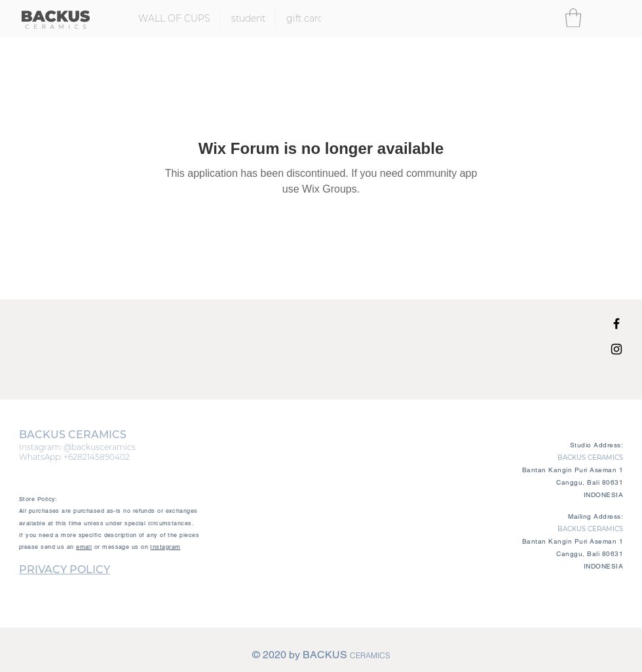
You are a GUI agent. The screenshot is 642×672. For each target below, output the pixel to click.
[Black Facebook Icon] (616, 324)
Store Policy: (38, 499)
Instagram (165, 547)
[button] (573, 18)
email (84, 547)
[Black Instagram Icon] (616, 349)
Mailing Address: (595, 516)
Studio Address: (597, 445)
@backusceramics (100, 447)
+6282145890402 (97, 457)
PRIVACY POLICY (65, 569)
